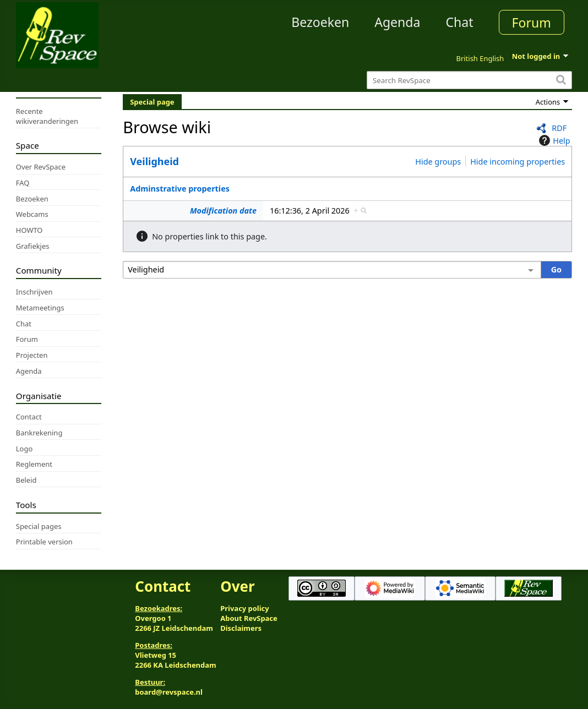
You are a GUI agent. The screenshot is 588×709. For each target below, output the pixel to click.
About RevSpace (249, 618)
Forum (532, 23)
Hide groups (438, 162)
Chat (459, 22)
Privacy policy (244, 608)
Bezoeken (320, 22)
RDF (559, 128)
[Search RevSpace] (469, 80)
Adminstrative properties (180, 189)
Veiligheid (154, 161)
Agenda (397, 22)
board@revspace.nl (169, 692)
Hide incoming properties (518, 162)
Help (553, 140)
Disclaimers (241, 628)
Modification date (223, 211)
